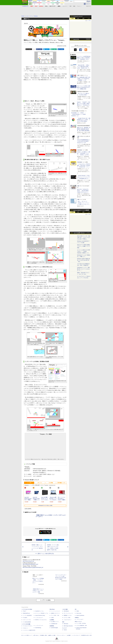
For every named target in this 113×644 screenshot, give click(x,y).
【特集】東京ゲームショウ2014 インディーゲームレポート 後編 (38, 590)
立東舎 (52, 618)
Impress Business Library (40, 615)
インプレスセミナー (39, 618)
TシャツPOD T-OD (55, 615)
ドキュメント (65, 6)
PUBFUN (77, 618)
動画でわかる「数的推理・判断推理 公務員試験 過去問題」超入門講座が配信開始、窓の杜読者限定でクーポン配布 (84, 130)
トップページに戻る (45, 600)
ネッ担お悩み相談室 (27, 622)
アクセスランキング (78, 16)
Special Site (76, 39)
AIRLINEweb (66, 611)
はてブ (47, 49)
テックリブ (64, 628)
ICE (76, 609)
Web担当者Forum (26, 613)
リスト (34, 49)
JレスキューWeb (67, 618)
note (55, 49)
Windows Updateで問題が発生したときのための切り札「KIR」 (83, 260)
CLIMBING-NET (54, 624)
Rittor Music (52, 609)
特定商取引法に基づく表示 (86, 635)
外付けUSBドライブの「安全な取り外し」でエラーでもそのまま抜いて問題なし (84, 237)
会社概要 (69, 635)
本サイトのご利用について (27, 635)
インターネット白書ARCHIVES (29, 630)
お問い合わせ (36, 635)
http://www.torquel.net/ (28, 561)
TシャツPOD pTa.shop (81, 623)
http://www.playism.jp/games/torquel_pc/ (33, 567)
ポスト (30, 49)
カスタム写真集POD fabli (82, 626)
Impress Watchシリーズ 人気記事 (81, 210)
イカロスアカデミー (68, 620)
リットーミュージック (55, 611)
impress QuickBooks (80, 615)
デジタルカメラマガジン (28, 626)
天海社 (78, 611)
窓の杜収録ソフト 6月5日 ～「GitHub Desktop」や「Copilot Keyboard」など (78, 114)
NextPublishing (38, 628)
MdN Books (66, 624)
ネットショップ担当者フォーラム (42, 613)
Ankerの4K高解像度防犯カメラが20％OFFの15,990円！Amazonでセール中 (84, 141)
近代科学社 (52, 626)
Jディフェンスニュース (68, 613)
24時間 (78, 18)
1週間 (83, 18)
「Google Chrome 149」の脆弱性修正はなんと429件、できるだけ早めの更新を (84, 120)
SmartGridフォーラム (39, 611)
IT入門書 (51, 483)
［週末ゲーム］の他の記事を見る (45, 554)
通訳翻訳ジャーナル (68, 615)
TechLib (65, 630)
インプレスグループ (76, 635)
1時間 (73, 18)
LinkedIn (62, 49)
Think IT (25, 611)
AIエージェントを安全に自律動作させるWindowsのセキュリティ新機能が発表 (84, 87)
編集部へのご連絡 (52, 635)
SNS (70, 6)
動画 (74, 6)
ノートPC (29, 483)
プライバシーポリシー (61, 635)
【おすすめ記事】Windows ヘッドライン (82, 233)
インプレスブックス (39, 626)
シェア (40, 49)
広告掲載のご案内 (43, 635)
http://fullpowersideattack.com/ (30, 564)
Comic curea (79, 613)
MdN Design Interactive (68, 626)
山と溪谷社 (52, 620)
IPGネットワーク (78, 622)
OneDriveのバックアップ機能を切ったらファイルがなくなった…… (84, 269)
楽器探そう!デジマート (56, 613)
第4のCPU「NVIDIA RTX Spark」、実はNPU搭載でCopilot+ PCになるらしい (83, 191)
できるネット (26, 628)
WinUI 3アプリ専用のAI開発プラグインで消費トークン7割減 (83, 246)
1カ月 (89, 18)
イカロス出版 (65, 609)
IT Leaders (25, 618)
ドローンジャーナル (27, 620)
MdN (63, 622)
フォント (79, 6)
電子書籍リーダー (62, 483)
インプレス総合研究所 (27, 615)
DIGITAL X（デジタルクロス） (41, 620)
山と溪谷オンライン (55, 622)
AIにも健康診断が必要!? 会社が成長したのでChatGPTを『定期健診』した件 (84, 79)
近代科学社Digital (54, 628)
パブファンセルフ (80, 619)
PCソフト (40, 483)
